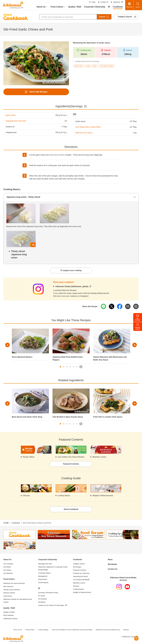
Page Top (136, 638)
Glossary (26, 496)
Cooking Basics (64, 496)
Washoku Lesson (99, 457)
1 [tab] (60, 367)
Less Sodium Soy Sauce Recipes (71, 457)
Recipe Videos (29, 457)
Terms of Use (18, 630)
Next (135, 345)
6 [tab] (77, 367)
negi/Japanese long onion (16, 121)
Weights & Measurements (103, 496)
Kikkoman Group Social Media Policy (108, 630)
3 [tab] (67, 367)
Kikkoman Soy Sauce (84, 133)
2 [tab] (64, 367)
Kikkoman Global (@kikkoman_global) (72, 286)
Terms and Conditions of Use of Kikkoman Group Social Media (72, 630)
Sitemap (126, 630)
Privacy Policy (30, 630)
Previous (7, 345)
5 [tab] (73, 367)
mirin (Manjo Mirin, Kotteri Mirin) (88, 127)
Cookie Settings (43, 630)
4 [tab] (70, 367)
